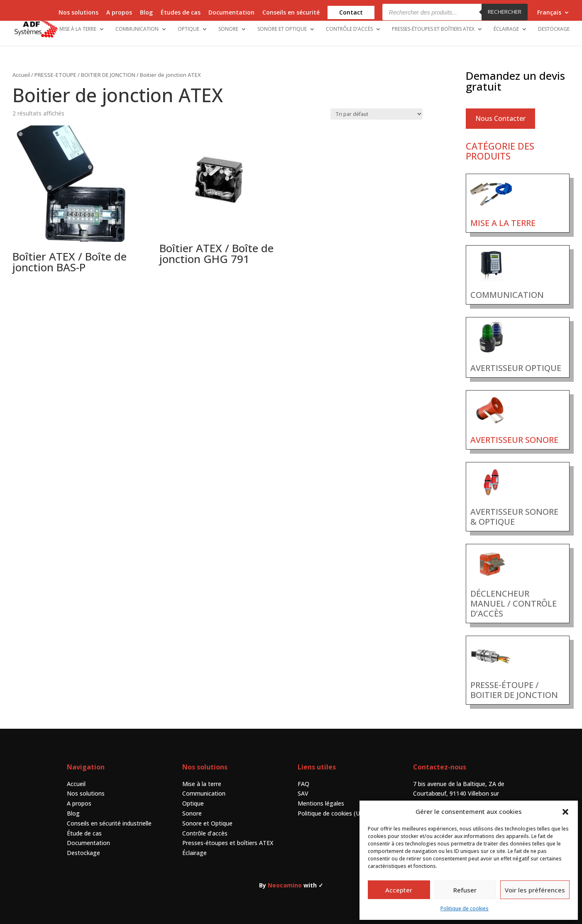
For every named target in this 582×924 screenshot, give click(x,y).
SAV (303, 793)
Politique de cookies (465, 908)
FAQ (303, 784)
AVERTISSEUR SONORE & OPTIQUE (514, 517)
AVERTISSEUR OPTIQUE (516, 368)
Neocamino (285, 885)
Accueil (21, 75)
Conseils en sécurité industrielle (109, 823)
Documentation (231, 13)
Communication (137, 29)
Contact (351, 12)
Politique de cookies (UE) (331, 813)
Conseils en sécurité (291, 13)
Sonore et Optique (282, 29)
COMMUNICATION (507, 295)
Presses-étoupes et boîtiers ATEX (433, 29)
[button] (565, 812)
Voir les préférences (535, 890)
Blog (146, 13)
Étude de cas (84, 833)
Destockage (554, 29)
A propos (119, 13)
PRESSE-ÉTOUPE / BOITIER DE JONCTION (514, 690)
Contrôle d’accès (349, 29)
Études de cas (181, 13)
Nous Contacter (500, 118)
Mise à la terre (78, 29)
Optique (188, 29)
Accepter (399, 890)
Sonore (228, 29)
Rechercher (505, 12)
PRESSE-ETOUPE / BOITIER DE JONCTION (85, 75)
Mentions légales (321, 803)
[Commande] (377, 114)
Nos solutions (78, 13)
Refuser (465, 890)
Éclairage (506, 29)
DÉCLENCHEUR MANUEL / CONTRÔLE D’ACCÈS (514, 603)
